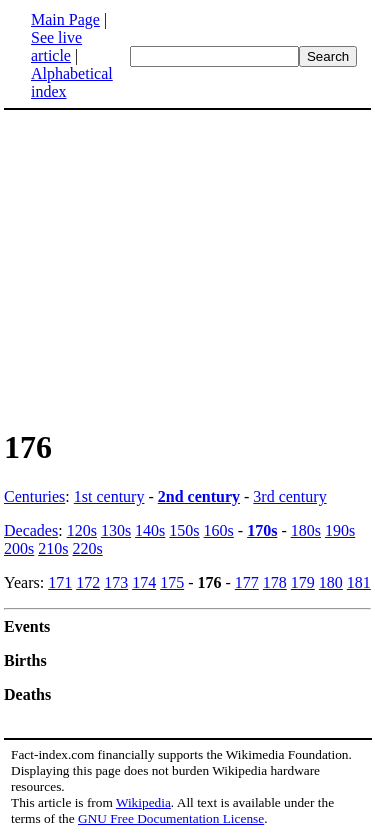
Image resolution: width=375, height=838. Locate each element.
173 (116, 582)
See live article (56, 46)
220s (87, 548)
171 (60, 582)
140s (150, 530)
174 (144, 582)
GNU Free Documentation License (171, 818)
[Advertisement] (172, 268)
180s (306, 530)
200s (19, 548)
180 (331, 582)
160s (219, 530)
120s (82, 530)
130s (116, 530)
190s (340, 530)
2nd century (199, 496)
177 (247, 582)
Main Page (65, 19)
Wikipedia (143, 802)
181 (359, 582)
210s (53, 548)
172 (88, 582)
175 (172, 582)
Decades (31, 530)
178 (275, 582)
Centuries (34, 496)
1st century (109, 496)
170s (262, 530)
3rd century (289, 496)
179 (303, 582)
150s (184, 530)
